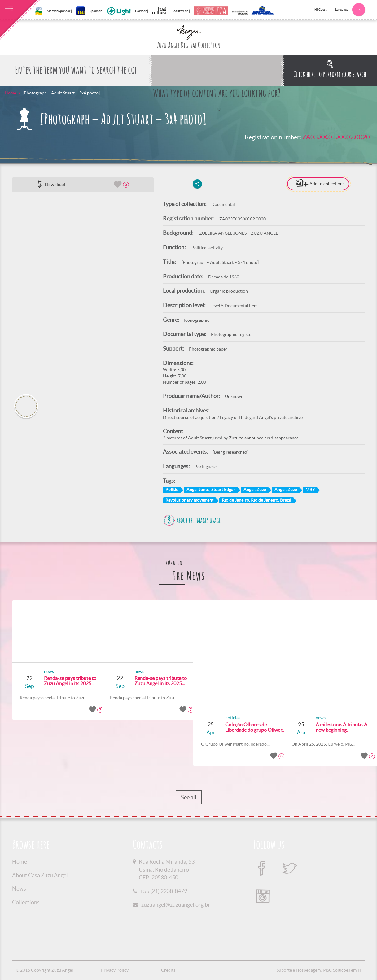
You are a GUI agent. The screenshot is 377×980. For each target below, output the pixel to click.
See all (189, 797)
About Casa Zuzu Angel (40, 875)
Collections (26, 902)
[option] (83, 291)
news (38, 671)
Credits (168, 970)
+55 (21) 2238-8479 (164, 891)
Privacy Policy (115, 970)
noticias (222, 718)
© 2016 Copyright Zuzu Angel (44, 970)
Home (10, 93)
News (19, 889)
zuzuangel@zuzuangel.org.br (176, 905)
